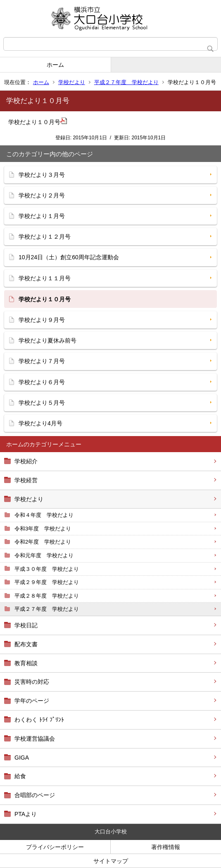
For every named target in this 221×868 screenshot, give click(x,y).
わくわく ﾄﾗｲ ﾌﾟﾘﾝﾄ (39, 720)
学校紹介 (26, 461)
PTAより (26, 814)
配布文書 (26, 644)
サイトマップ (111, 861)
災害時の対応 (32, 682)
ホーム (55, 65)
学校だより (72, 82)
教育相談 (26, 663)
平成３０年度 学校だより (47, 569)
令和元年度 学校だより (44, 555)
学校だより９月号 (42, 320)
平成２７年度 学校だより (126, 82)
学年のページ (32, 701)
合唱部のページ (35, 795)
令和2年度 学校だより (43, 542)
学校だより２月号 (42, 195)
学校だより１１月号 (45, 278)
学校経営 (26, 480)
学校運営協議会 (35, 739)
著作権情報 (166, 847)
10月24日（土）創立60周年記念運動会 (69, 257)
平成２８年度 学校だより (47, 596)
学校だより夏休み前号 (48, 340)
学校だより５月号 (42, 403)
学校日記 (26, 625)
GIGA (22, 758)
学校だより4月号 (40, 423)
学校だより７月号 (42, 361)
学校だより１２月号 (45, 237)
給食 (20, 776)
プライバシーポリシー (55, 847)
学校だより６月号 (42, 382)
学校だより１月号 (42, 216)
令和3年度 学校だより (43, 529)
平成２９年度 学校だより (47, 582)
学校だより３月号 (42, 175)
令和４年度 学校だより (44, 515)
